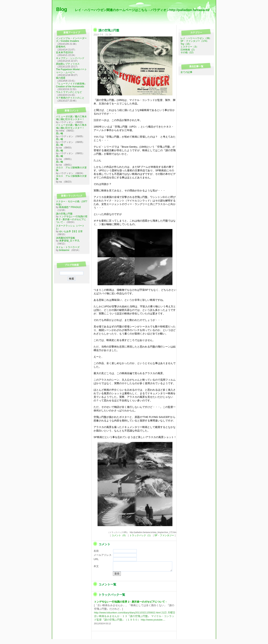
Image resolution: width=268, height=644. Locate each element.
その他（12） (188, 52)
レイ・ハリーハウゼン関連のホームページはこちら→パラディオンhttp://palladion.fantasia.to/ (142, 10)
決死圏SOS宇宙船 (66, 238)
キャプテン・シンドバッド (70, 58)
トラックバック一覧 (112, 599)
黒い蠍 (60, 133)
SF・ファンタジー (164, 535)
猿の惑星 (61, 78)
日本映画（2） (188, 50)
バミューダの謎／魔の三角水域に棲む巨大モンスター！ (71, 118)
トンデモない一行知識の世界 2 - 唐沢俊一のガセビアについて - (72, 219)
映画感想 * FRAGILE (70, 207)
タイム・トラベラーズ (68, 247)
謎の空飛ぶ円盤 (64, 214)
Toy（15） (186, 44)
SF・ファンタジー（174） (195, 41)
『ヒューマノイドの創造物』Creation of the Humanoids (71, 85)
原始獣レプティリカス (68, 64)
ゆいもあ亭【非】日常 (71, 231)
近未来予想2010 (65, 52)
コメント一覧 (107, 589)
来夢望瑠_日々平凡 (69, 241)
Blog (62, 9)
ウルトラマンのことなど (69, 92)
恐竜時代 (61, 47)
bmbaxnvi (64, 250)
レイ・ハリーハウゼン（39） (196, 38)
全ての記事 (186, 72)
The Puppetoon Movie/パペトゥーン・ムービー (71, 71)
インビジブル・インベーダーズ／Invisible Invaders (71, 40)
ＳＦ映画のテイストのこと (70, 98)
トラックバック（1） (141, 535)
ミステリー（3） (189, 47)
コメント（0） (119, 535)
